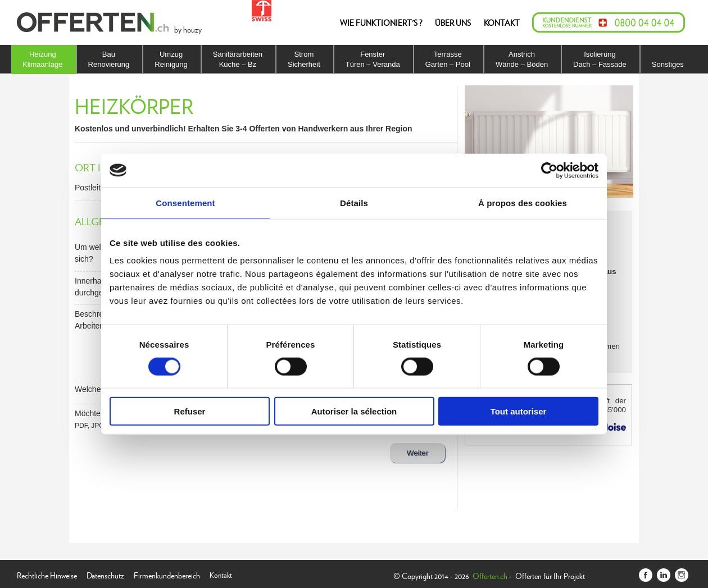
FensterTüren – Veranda (373, 59)
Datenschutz (105, 574)
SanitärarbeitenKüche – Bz (238, 59)
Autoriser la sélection (354, 411)
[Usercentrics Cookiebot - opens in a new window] (549, 170)
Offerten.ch (490, 576)
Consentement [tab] (185, 202)
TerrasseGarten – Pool (448, 59)
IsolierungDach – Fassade (600, 59)
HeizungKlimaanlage (43, 59)
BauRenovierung (109, 59)
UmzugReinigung (171, 59)
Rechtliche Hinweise (47, 574)
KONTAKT (502, 22)
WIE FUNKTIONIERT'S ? (381, 22)
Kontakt (221, 574)
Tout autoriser (519, 411)
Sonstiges (668, 64)
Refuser (190, 411)
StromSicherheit (304, 59)
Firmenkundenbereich (167, 574)
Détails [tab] (354, 202)
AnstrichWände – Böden (522, 59)
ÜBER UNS (453, 22)
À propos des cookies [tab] (523, 202)
